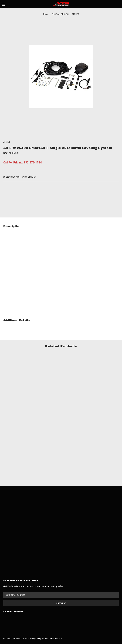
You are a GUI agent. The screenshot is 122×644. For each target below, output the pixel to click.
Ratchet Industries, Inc (52, 639)
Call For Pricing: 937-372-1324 (23, 163)
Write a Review (29, 177)
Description (61, 226)
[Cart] (119, 4)
